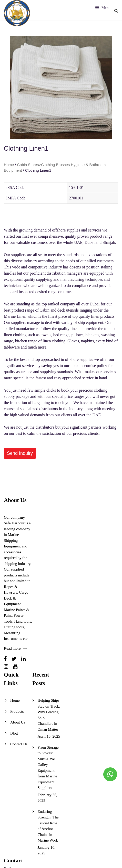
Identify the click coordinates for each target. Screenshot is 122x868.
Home (9, 165)
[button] (20, 453)
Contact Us (19, 744)
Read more (12, 648)
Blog (14, 733)
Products (17, 711)
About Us (18, 722)
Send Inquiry (20, 453)
